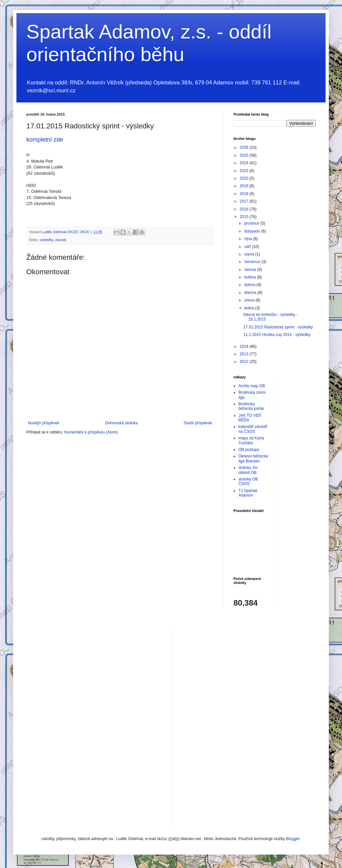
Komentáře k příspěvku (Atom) (91, 432)
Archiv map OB (252, 386)
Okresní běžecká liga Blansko (253, 458)
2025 (245, 155)
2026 (245, 147)
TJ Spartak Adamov (248, 493)
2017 (245, 201)
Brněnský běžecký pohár (251, 406)
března (251, 293)
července (253, 262)
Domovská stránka (122, 423)
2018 (245, 194)
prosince (252, 223)
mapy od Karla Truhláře (251, 440)
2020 (245, 178)
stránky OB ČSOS (248, 481)
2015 (245, 217)
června (251, 270)
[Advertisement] (203, 726)
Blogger (293, 839)
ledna (250, 308)
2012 (245, 362)
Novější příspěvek (44, 423)
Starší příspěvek (198, 423)
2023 (245, 171)
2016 (245, 209)
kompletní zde (45, 140)
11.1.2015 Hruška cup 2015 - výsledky (277, 335)
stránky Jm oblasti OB (248, 470)
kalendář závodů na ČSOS (253, 429)
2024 (245, 163)
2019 (245, 186)
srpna (250, 254)
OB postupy (249, 450)
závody (61, 240)
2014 (245, 346)
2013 (245, 354)
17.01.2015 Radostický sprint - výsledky (278, 327)
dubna (250, 285)
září (248, 247)
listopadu (253, 231)
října (249, 239)
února (250, 300)
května (251, 277)
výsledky (47, 240)
